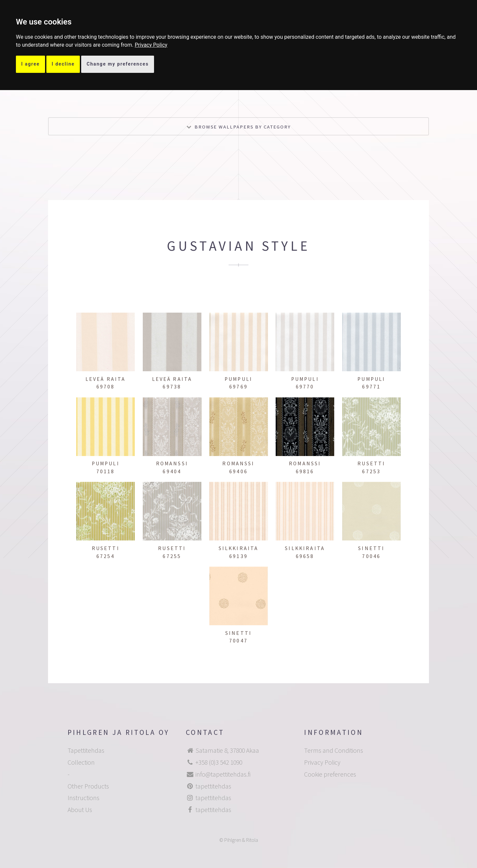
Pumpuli (238, 379)
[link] (151, 45)
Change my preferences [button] (118, 64)
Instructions (83, 798)
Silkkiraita (239, 548)
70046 (371, 556)
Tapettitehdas (86, 750)
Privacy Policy (151, 45)
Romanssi (172, 463)
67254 (106, 556)
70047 (238, 641)
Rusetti (371, 463)
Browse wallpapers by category (243, 127)
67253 (371, 471)
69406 (238, 471)
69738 (172, 387)
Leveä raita (106, 379)
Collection (81, 762)
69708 (106, 387)
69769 (238, 387)
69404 (172, 471)
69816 (305, 471)
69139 (238, 556)
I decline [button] (63, 64)
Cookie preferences (330, 774)
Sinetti (371, 548)
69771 (371, 387)
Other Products (88, 786)
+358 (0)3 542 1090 (219, 762)
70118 (106, 471)
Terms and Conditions (334, 750)
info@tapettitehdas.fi (223, 774)
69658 (305, 556)
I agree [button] (30, 64)
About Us (80, 810)
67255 (172, 556)
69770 (305, 387)
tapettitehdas (213, 786)
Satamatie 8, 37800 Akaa (227, 750)
